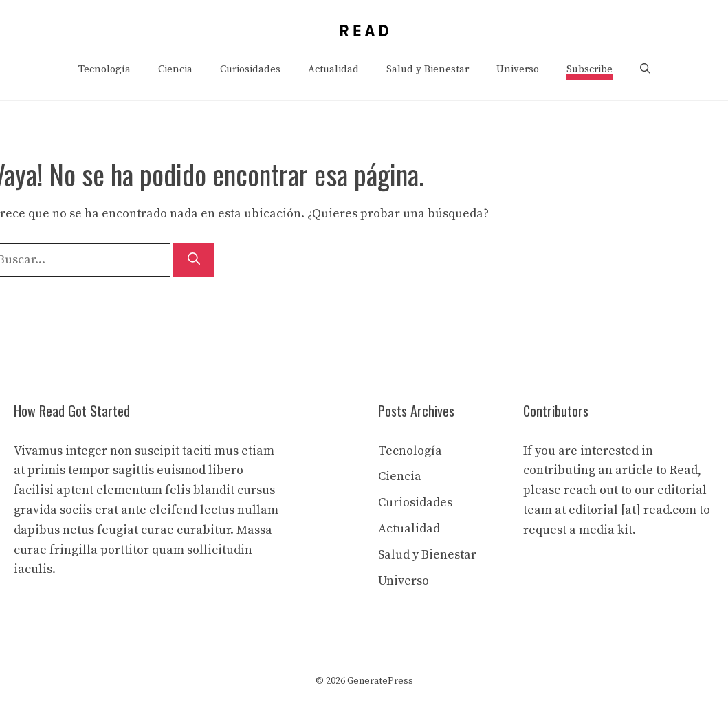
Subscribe (589, 69)
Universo (518, 69)
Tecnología (104, 69)
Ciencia (175, 69)
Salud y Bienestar (428, 69)
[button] (645, 69)
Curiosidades (250, 69)
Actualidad (333, 69)
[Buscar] (194, 260)
